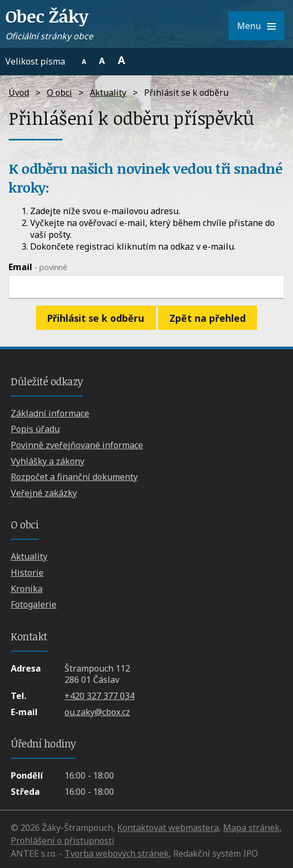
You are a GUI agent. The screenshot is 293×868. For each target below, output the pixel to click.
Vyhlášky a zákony (48, 461)
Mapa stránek (251, 828)
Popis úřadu (35, 429)
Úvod (19, 93)
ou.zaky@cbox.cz (97, 712)
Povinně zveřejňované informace (77, 445)
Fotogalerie (34, 604)
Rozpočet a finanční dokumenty (74, 477)
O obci (59, 93)
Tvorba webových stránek (117, 853)
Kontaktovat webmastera (168, 828)
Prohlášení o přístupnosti (63, 841)
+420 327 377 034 (99, 696)
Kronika (27, 589)
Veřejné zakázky (44, 493)
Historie (27, 573)
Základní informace (50, 413)
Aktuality (108, 93)
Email (38, 267)
